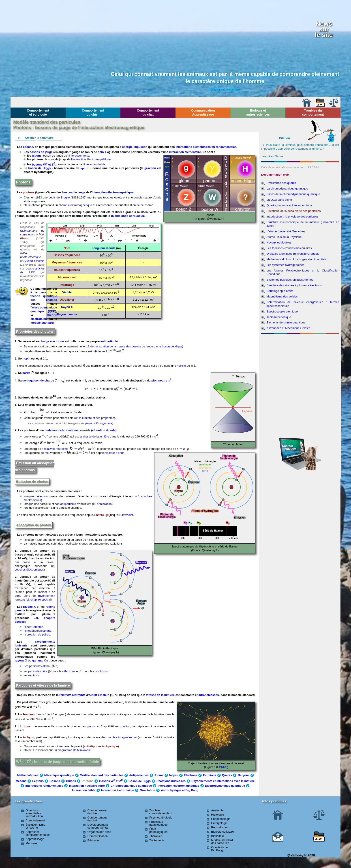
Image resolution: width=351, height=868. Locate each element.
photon (36, 205)
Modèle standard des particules (102, 775)
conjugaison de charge (39, 380)
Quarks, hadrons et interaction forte (289, 205)
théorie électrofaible (44, 317)
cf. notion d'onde (104, 430)
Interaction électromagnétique (178, 786)
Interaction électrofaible (118, 790)
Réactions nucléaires (171, 781)
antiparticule (109, 341)
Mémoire (31, 843)
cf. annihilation (102, 504)
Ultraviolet (67, 300)
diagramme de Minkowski (74, 750)
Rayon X (67, 307)
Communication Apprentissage (203, 112)
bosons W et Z (44, 165)
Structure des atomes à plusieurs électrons (294, 285)
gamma (107, 423)
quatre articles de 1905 (32, 270)
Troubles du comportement (313, 112)
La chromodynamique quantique (287, 188)
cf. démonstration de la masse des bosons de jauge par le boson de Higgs (134, 346)
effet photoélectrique (38, 631)
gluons (37, 156)
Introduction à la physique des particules (292, 216)
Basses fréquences (67, 255)
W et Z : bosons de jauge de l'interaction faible (58, 762)
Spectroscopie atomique (282, 311)
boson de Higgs (39, 168)
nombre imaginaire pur (122, 737)
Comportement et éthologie (38, 112)
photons (29, 192)
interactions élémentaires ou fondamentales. (206, 147)
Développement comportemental (98, 826)
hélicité (181, 366)
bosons (28, 147)
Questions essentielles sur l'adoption (34, 813)
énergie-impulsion (135, 147)
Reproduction (220, 827)
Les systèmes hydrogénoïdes (285, 265)
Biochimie (217, 836)
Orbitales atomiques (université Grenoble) (293, 254)
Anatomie (217, 810)
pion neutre (161, 380)
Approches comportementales (37, 833)
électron (43, 496)
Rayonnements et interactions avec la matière (223, 781)
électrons (70, 671)
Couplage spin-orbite (280, 291)
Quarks (227, 775)
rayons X (92, 423)
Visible (67, 292)
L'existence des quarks (281, 183)
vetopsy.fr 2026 (301, 855)
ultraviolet (127, 515)
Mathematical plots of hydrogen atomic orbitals (296, 259)
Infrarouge (67, 285)
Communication (98, 836)
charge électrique (52, 341)
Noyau (174, 775)
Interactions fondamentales (44, 786)
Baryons (244, 775)
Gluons (71, 781)
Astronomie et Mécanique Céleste (288, 328)
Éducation (94, 840)
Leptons (38, 781)
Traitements (157, 840)
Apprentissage (35, 839)
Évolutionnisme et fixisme (35, 826)
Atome (159, 775)
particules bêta (38, 671)
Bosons (55, 781)
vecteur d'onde (115, 453)
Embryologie (219, 823)
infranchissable (209, 695)
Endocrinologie (221, 819)
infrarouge (102, 515)
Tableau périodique (279, 317)
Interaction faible (84, 790)
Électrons (191, 775)
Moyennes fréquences (67, 262)
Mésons (21, 781)
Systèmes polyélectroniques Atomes (290, 280)
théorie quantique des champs (44, 298)
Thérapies (156, 836)
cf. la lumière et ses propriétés (95, 418)
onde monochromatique (61, 430)
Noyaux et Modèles (279, 242)
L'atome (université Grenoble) (286, 231)
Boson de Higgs (140, 781)
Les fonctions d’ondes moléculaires (289, 248)
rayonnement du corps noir (32, 233)
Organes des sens (99, 832)
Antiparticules (139, 775)
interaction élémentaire (185, 152)
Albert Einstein (35, 261)
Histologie (217, 815)
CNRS (223, 767)
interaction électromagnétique (92, 159)
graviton (150, 168)
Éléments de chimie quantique (286, 322)
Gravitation (147, 790)
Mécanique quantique (59, 775)
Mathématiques (28, 775)
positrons (101, 671)
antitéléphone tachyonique (101, 746)
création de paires (38, 634)
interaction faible (95, 165)
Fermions (210, 775)
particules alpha (40, 666)
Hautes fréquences (67, 270)
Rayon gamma (67, 314)
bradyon (29, 714)
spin (102, 152)
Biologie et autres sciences (258, 112)
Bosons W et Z (111, 781)
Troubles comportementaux (161, 812)
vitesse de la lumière (96, 437)
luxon (28, 726)
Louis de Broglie (59, 197)
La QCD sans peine (279, 200)
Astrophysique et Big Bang (180, 790)
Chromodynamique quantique (131, 786)
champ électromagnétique (75, 205)
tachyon (29, 737)
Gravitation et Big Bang (220, 849)
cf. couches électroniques (35, 568)
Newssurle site (324, 29)
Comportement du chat (148, 112)
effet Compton (34, 627)
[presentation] (105, 152)
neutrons (34, 675)
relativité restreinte (56, 449)
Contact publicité (289, 447)
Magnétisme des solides (282, 296)
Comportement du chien (93, 112)
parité (26, 373)
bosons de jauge (41, 152)
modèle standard (42, 323)
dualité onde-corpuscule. (128, 216)
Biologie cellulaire (222, 832)
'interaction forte (79, 156)
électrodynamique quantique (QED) (44, 309)
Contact (332, 135)
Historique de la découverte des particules (293, 211)
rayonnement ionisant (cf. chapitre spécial (35, 598)
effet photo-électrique (31, 255)
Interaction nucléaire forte (87, 786)
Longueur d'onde (104, 248)
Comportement (35, 820)
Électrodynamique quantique (225, 786)
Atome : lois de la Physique (284, 237)
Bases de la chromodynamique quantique (293, 194)
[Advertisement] (300, 360)
